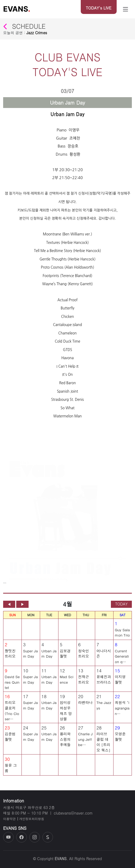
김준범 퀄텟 (10, 738)
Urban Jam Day (49, 655)
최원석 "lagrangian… (122, 709)
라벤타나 (85, 704)
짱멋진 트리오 (10, 655)
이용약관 (9, 819)
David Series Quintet (12, 684)
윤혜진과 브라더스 (104, 681)
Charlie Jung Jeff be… (85, 741)
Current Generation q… (122, 657)
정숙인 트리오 (83, 655)
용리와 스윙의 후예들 (65, 741)
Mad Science (67, 681)
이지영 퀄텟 (120, 681)
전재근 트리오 (83, 681)
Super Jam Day (30, 655)
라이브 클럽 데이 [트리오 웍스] (103, 743)
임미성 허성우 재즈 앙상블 (66, 712)
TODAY (121, 605)
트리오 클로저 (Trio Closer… (12, 712)
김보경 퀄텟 (65, 655)
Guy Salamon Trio (122, 634)
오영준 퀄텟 (120, 738)
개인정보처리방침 (32, 819)
